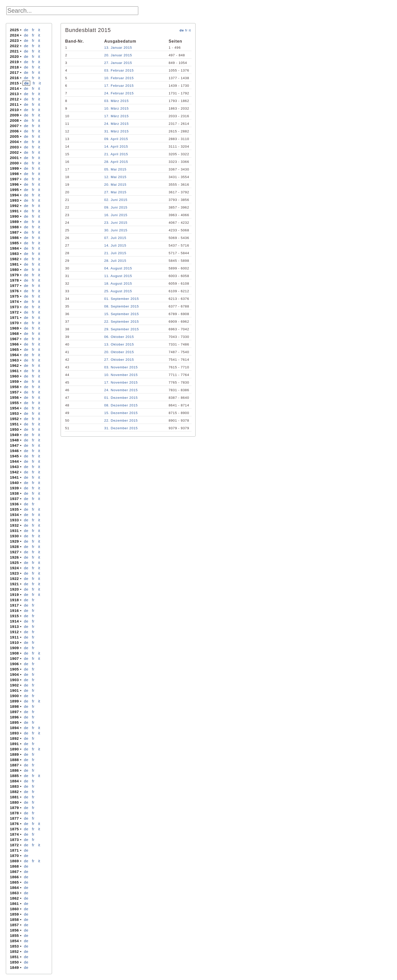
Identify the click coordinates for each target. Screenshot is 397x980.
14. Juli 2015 (115, 245)
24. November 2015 (121, 390)
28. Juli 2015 (115, 261)
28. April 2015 (116, 162)
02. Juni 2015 (116, 200)
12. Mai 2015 (115, 177)
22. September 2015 (122, 322)
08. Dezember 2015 (121, 405)
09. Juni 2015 (116, 207)
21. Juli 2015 (115, 253)
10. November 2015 (121, 375)
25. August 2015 (118, 291)
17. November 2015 (121, 382)
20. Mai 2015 (115, 185)
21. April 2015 (116, 154)
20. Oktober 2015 (119, 352)
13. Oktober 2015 (119, 344)
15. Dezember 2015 (121, 413)
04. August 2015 (118, 268)
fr (33, 30)
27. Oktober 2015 (119, 360)
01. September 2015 (122, 299)
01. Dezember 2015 (121, 398)
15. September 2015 (122, 314)
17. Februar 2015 (119, 86)
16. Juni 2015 (116, 215)
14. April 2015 (116, 147)
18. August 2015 (118, 283)
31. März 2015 (117, 131)
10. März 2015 (117, 108)
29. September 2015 (122, 329)
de (26, 30)
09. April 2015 (116, 139)
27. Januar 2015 (118, 63)
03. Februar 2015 (119, 70)
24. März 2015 (117, 124)
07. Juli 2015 (115, 238)
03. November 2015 (121, 367)
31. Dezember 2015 (121, 428)
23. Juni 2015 (116, 223)
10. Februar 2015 (119, 78)
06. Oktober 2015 (119, 337)
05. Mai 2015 (115, 169)
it (39, 30)
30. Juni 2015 (116, 230)
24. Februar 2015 (119, 93)
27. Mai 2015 (115, 192)
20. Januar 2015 (118, 55)
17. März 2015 (117, 116)
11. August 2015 (118, 276)
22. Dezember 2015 (121, 420)
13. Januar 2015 (118, 48)
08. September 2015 (122, 306)
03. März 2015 (117, 101)
